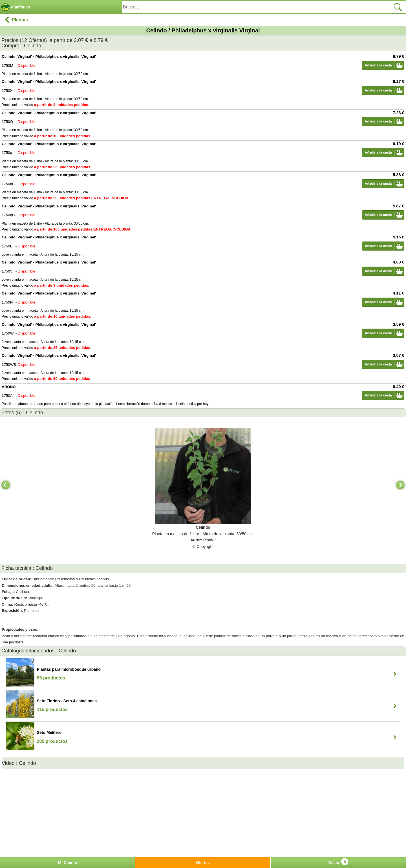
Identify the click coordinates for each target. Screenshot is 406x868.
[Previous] (6, 485)
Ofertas (203, 863)
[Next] (400, 485)
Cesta (338, 862)
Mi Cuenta (68, 863)
